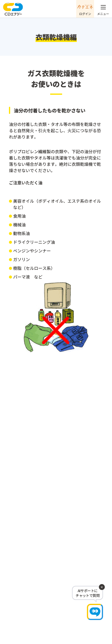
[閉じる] (102, 587)
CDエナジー (13, 9)
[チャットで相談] (95, 612)
